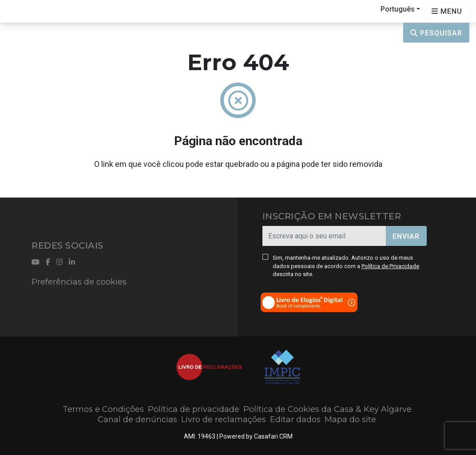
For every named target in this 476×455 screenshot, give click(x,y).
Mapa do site (350, 419)
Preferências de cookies (79, 282)
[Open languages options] (447, 11)
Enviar (406, 236)
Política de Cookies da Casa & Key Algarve (327, 409)
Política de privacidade (194, 409)
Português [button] (398, 9)
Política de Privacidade (390, 266)
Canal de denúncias (137, 419)
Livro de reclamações (224, 419)
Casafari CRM (273, 436)
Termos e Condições (103, 409)
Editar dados (295, 419)
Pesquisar (436, 33)
